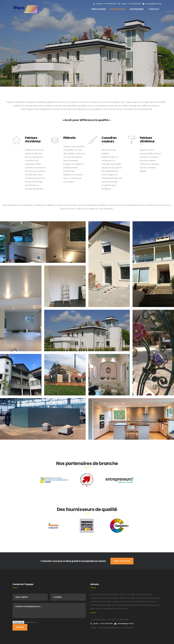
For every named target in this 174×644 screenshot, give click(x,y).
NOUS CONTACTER (122, 561)
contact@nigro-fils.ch (154, 4)
